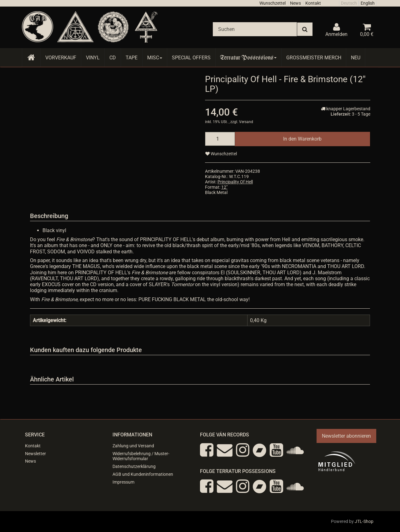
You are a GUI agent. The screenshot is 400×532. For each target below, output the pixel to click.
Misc (155, 58)
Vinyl (93, 58)
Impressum (123, 482)
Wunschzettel (272, 3)
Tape (132, 58)
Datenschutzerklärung (134, 466)
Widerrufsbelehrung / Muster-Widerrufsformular (141, 456)
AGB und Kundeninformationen (143, 474)
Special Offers (191, 58)
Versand (246, 122)
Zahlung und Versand (133, 446)
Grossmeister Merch (314, 58)
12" (224, 187)
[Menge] (220, 139)
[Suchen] (255, 29)
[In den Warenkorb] (302, 139)
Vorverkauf (61, 58)
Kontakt (313, 3)
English (368, 3)
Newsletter (35, 454)
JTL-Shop (364, 521)
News (295, 3)
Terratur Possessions (248, 58)
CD (113, 58)
